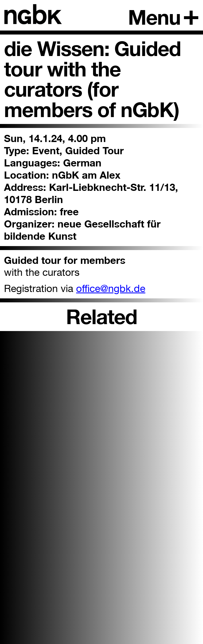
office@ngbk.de (111, 288)
